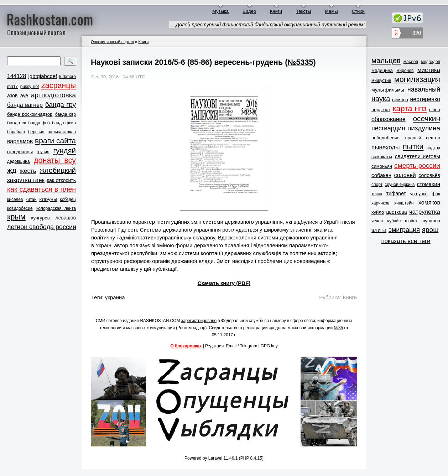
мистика (429, 70)
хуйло (378, 212)
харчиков (380, 203)
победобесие (386, 138)
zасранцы (59, 86)
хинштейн (404, 203)
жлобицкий (58, 170)
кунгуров (41, 218)
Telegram (249, 346)
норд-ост (381, 110)
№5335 (300, 62)
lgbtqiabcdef (43, 76)
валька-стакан (62, 132)
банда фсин (64, 123)
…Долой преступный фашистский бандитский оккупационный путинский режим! (268, 25)
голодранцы (20, 152)
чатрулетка (425, 212)
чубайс (394, 221)
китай (31, 200)
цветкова (397, 212)
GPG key (269, 346)
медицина (382, 70)
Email (231, 346)
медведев (431, 62)
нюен (435, 110)
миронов (405, 71)
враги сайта (55, 141)
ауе (24, 95)
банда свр (66, 114)
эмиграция (404, 230)
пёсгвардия (388, 128)
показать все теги (406, 241)
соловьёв (429, 175)
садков (433, 148)
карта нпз (410, 109)
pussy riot (30, 87)
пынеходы (386, 147)
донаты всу (55, 160)
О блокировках (186, 346)
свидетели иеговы (418, 156)
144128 (17, 76)
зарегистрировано (199, 321)
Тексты (303, 11)
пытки (413, 147)
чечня (377, 221)
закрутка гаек (26, 180)
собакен (381, 175)
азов (12, 95)
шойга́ (411, 221)
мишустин (381, 81)
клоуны (48, 199)
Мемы (331, 11)
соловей (405, 175)
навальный (424, 89)
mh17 (12, 87)
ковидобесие (20, 208)
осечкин (426, 118)
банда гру (61, 105)
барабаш (16, 132)
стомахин (429, 184)
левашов (66, 218)
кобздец (68, 200)
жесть (28, 171)
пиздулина (424, 128)
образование (389, 119)
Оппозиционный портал (112, 42)
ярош (430, 230)
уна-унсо (419, 194)
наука (381, 99)
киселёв (15, 200)
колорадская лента (56, 208)
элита (379, 230)
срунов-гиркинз (400, 185)
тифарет (396, 193)
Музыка (220, 11)
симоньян (382, 166)
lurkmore (67, 77)
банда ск (17, 123)
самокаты (382, 157)
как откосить (61, 180)
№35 (338, 328)
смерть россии (417, 165)
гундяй (64, 151)
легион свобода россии (42, 227)
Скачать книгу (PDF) (224, 283)
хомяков (429, 203)
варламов (20, 141)
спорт (377, 185)
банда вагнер (25, 105)
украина (115, 297)
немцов (400, 100)
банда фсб (39, 123)
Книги (276, 11)
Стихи (358, 11)
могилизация (417, 79)
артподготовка (53, 95)
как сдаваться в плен (41, 189)
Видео (249, 11)
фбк (436, 194)
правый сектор (423, 138)
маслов (411, 62)
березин (36, 132)
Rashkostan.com (50, 19)
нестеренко (425, 99)
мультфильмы (388, 90)
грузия (43, 152)
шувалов (431, 221)
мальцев (386, 60)
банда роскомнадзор (30, 114)
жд (12, 170)
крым (16, 217)
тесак (377, 194)
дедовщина (18, 161)
